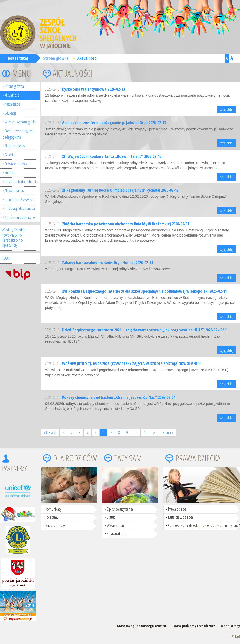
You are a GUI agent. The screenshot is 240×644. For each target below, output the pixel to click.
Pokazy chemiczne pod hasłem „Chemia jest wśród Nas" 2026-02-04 (119, 397)
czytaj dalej (226, 109)
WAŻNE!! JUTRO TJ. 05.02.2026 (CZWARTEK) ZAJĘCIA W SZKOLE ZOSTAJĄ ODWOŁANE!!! (131, 364)
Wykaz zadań (115, 525)
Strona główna (56, 58)
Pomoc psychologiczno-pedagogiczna (19, 134)
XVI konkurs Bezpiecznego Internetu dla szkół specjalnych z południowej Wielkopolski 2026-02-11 (144, 291)
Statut (111, 517)
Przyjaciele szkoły (16, 164)
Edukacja (10, 113)
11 (145, 433)
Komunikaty (53, 509)
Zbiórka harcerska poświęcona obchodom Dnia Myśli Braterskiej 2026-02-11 (126, 224)
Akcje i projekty (15, 146)
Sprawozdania (116, 534)
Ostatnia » (167, 433)
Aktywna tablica (15, 191)
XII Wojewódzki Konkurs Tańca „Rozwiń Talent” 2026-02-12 (112, 156)
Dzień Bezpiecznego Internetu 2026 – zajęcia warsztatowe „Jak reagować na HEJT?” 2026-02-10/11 (145, 330)
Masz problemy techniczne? (194, 626)
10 (136, 433)
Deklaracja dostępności (20, 208)
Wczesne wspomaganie (20, 122)
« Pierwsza (50, 433)
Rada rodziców (55, 525)
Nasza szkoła (13, 104)
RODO (6, 258)
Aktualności (87, 58)
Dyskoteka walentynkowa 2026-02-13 (93, 89)
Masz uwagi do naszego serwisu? (142, 626)
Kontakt (10, 173)
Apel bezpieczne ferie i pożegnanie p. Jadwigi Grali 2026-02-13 (114, 123)
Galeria (9, 155)
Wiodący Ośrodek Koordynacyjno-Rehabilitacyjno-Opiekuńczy (14, 238)
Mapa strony (230, 626)
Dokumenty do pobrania (21, 182)
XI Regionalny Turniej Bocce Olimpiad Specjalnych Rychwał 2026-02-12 (120, 190)
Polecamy (52, 517)
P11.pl (236, 636)
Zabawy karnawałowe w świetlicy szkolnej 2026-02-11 (107, 263)
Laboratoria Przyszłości (19, 200)
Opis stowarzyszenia (120, 509)
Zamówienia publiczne (20, 217)
